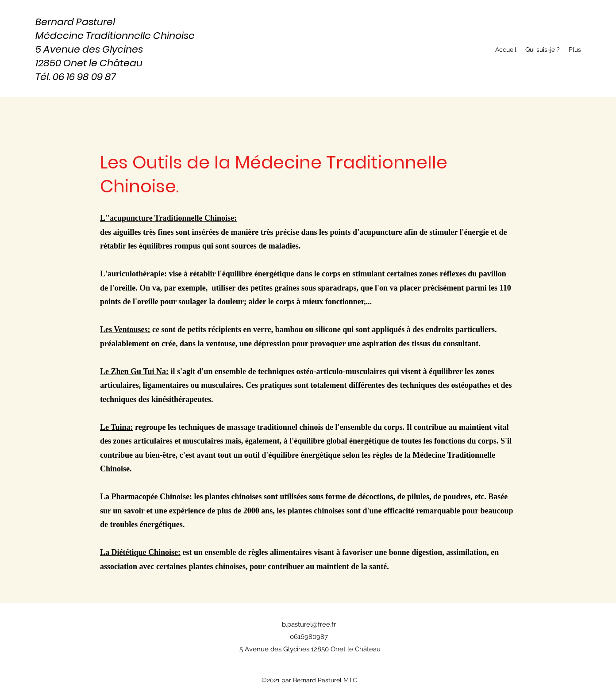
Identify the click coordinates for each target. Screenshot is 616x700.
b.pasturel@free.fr (309, 624)
